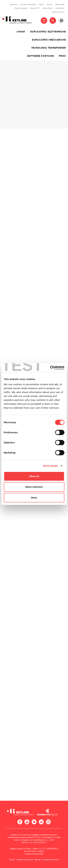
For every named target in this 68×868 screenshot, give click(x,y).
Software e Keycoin (41, 56)
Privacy (12, 860)
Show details (51, 466)
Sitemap (38, 860)
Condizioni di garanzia (25, 860)
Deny (34, 498)
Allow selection (34, 487)
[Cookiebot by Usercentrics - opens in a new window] (50, 368)
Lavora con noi (58, 12)
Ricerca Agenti (21, 8)
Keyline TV (35, 8)
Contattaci (60, 8)
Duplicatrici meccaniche (49, 40)
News (42, 4)
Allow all (34, 476)
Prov (62, 56)
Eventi (50, 4)
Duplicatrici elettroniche (48, 32)
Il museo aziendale (28, 4)
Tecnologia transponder (49, 48)
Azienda (13, 4)
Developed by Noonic (51, 860)
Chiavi (21, 32)
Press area (60, 4)
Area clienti (48, 8)
